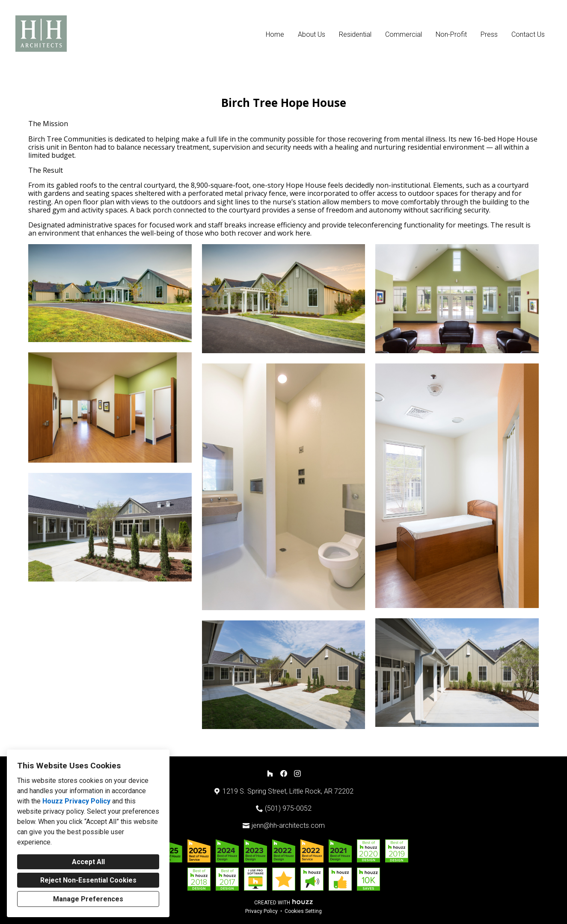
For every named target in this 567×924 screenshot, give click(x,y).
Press (489, 34)
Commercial (404, 34)
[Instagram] (297, 773)
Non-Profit (451, 34)
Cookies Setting (303, 911)
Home (275, 34)
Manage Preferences (88, 899)
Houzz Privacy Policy (76, 801)
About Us (312, 34)
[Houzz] (270, 773)
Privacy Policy (261, 911)
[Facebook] (284, 773)
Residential (355, 34)
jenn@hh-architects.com (288, 825)
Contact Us (528, 34)
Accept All (88, 862)
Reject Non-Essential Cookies (88, 880)
